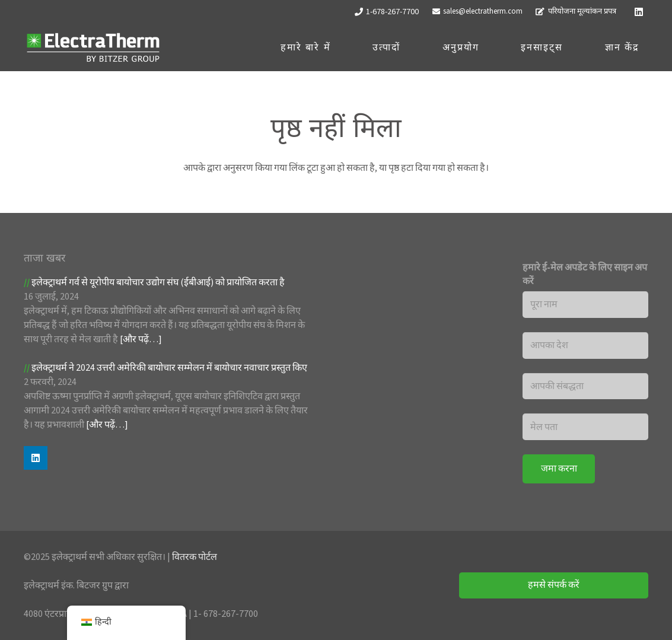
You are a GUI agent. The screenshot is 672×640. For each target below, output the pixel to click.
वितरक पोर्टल (195, 557)
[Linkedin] (639, 12)
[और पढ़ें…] (141, 339)
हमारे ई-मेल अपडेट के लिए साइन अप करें (585, 274)
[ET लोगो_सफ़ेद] (93, 48)
